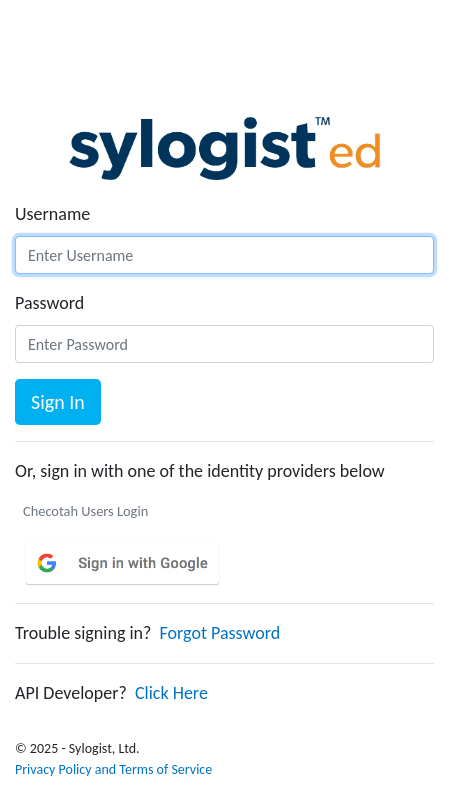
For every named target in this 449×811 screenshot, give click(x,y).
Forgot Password (220, 633)
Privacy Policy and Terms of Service (113, 769)
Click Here (171, 693)
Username (52, 214)
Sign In (58, 402)
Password (49, 303)
